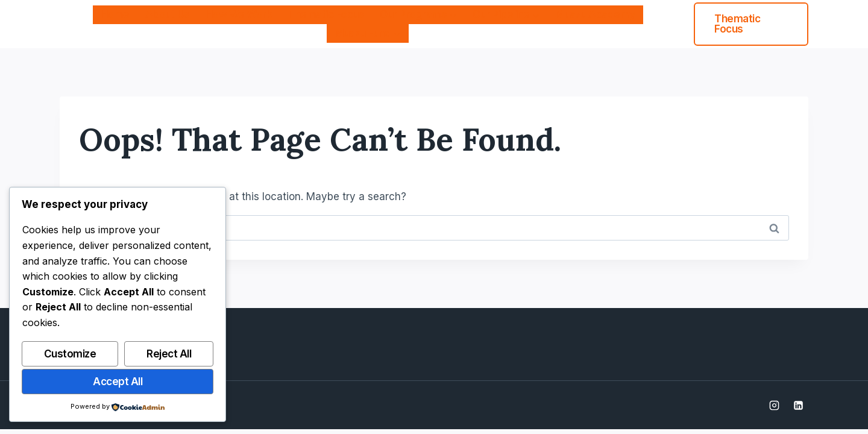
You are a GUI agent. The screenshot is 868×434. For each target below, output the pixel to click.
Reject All (169, 354)
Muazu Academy (595, 14)
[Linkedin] (798, 405)
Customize (70, 354)
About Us (168, 14)
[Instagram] (775, 405)
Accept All (118, 382)
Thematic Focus (326, 14)
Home (115, 14)
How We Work (239, 14)
